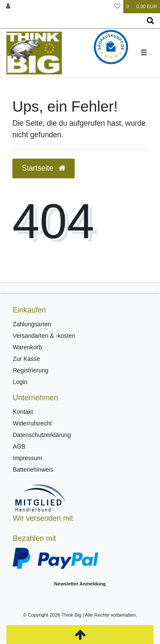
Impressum (28, 458)
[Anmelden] (8, 7)
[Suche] (150, 21)
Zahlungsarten (32, 324)
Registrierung (31, 370)
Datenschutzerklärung (42, 435)
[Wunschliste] (117, 7)
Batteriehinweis (33, 470)
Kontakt (23, 412)
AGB (19, 446)
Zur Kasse (26, 359)
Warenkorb (27, 347)
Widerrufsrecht (32, 423)
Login (20, 382)
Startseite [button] (44, 168)
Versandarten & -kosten (44, 336)
